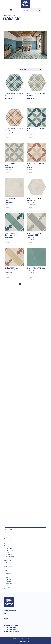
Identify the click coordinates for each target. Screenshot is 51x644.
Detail (8, 103)
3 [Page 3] (24, 284)
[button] (11, 10)
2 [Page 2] (22, 284)
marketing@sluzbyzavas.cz (13, 631)
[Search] (39, 10)
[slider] (4, 527)
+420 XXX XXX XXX (11, 628)
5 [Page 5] (28, 284)
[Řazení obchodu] (30, 70)
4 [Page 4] (26, 284)
